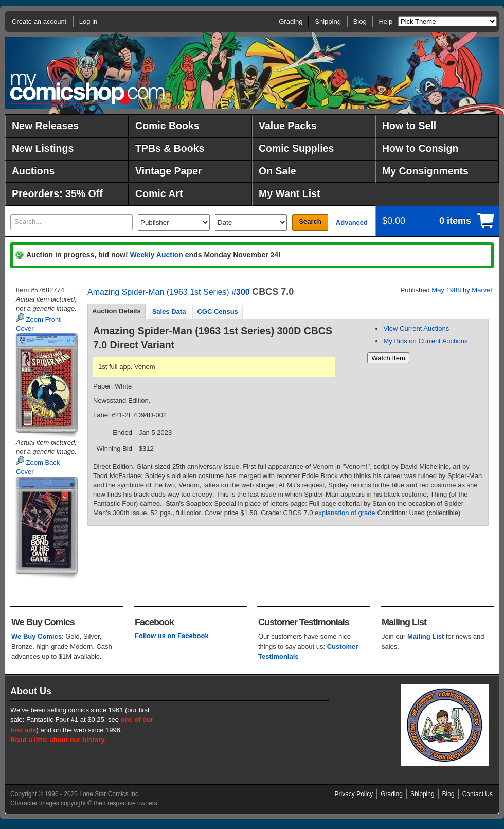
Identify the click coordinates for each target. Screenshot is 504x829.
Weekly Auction (156, 255)
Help (385, 21)
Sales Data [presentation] (169, 312)
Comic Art (159, 193)
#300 (241, 292)
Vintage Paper (169, 171)
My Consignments (425, 171)
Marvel (482, 290)
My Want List (290, 193)
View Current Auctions (416, 329)
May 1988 (446, 290)
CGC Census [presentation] (217, 312)
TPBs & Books (170, 148)
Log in (88, 21)
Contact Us (478, 794)
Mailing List (426, 636)
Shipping (328, 21)
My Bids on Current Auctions (425, 341)
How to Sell (409, 126)
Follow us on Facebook (172, 636)
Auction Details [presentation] (116, 311)
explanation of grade (345, 513)
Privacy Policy (354, 794)
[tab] (116, 311)
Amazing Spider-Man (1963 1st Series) (158, 292)
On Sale (277, 171)
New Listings (43, 148)
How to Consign (420, 148)
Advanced (352, 223)
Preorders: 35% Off (57, 193)
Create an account (39, 21)
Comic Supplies (296, 148)
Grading (291, 21)
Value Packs (288, 126)
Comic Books (167, 126)
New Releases (45, 126)
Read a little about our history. (58, 740)
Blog (360, 21)
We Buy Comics (37, 636)
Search (310, 222)
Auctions (33, 171)
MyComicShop (87, 89)
